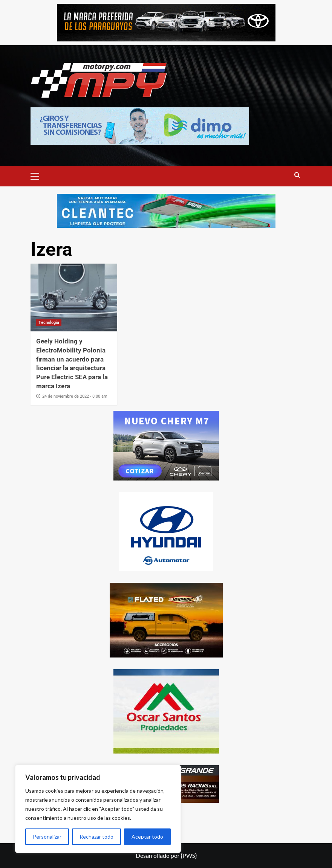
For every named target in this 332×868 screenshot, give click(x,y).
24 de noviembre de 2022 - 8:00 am (75, 396)
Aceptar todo (147, 837)
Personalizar (47, 837)
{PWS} (189, 855)
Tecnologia (49, 323)
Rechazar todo (96, 837)
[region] (98, 809)
